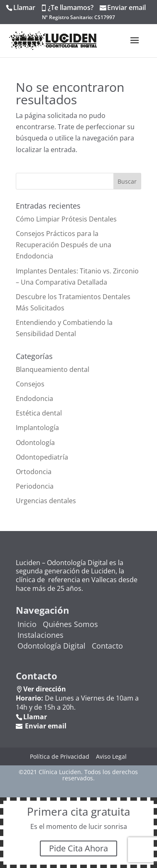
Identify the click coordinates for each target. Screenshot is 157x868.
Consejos (30, 384)
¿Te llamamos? (71, 7)
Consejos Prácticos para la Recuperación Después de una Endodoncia (64, 245)
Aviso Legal (111, 756)
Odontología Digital (52, 646)
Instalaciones (40, 635)
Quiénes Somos (70, 624)
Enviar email (126, 7)
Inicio (27, 624)
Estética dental (39, 413)
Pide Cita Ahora (78, 848)
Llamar (24, 7)
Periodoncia (35, 486)
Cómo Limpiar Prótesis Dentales (66, 219)
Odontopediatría (42, 457)
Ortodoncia (34, 472)
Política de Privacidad (60, 756)
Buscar (127, 181)
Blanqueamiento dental (53, 369)
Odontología (35, 443)
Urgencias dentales (46, 501)
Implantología (37, 428)
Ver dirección (45, 689)
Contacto (107, 646)
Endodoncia (34, 398)
